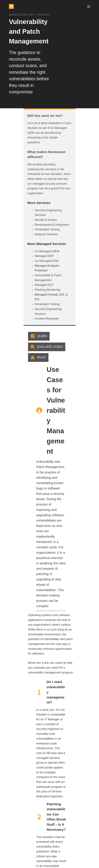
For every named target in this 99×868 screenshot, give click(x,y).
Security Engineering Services (40, 181)
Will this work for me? (30, 116)
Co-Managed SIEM (32, 217)
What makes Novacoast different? (40, 142)
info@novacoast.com (20, 826)
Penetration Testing (33, 196)
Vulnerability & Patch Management (42, 237)
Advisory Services (32, 200)
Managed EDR (30, 222)
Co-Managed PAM (32, 227)
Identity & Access (31, 186)
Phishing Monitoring (33, 246)
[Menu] (89, 6)
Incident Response (32, 265)
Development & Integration (37, 191)
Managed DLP (29, 241)
